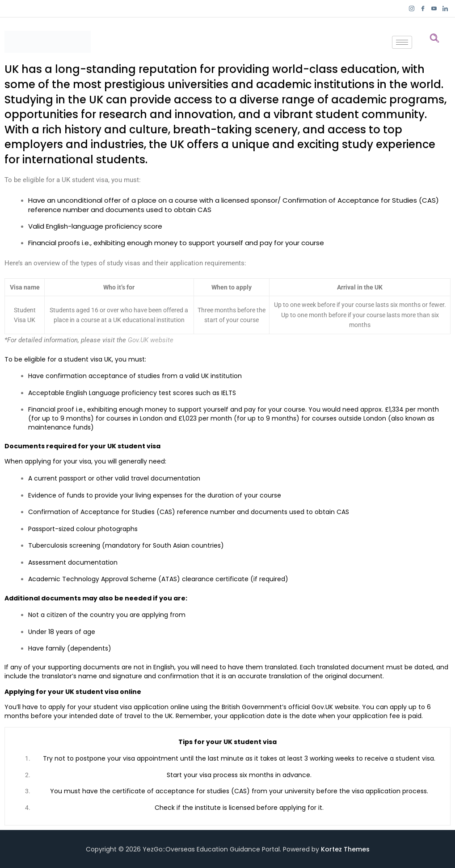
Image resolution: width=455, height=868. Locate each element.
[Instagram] (411, 9)
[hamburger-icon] (402, 42)
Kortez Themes (345, 849)
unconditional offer (89, 200)
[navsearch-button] (434, 38)
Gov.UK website (151, 340)
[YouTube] (434, 9)
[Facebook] (423, 9)
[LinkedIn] (445, 9)
